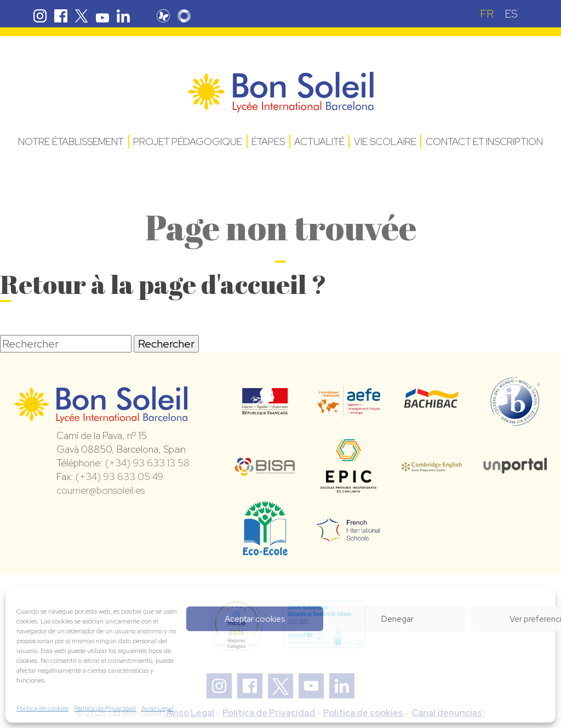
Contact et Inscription (484, 141)
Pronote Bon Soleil (163, 16)
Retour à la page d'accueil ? (163, 284)
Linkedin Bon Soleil (123, 16)
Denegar (397, 619)
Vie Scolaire (385, 141)
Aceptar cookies (255, 619)
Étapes (268, 141)
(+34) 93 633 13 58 (147, 463)
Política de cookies (42, 708)
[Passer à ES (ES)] (511, 13)
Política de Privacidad (105, 708)
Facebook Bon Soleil (61, 16)
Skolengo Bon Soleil (184, 16)
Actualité (319, 141)
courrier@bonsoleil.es (101, 490)
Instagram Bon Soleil (40, 16)
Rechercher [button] (166, 344)
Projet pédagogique (188, 141)
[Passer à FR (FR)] (487, 13)
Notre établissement (71, 141)
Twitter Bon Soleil (82, 16)
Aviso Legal (158, 708)
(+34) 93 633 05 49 (119, 476)
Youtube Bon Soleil (102, 16)
